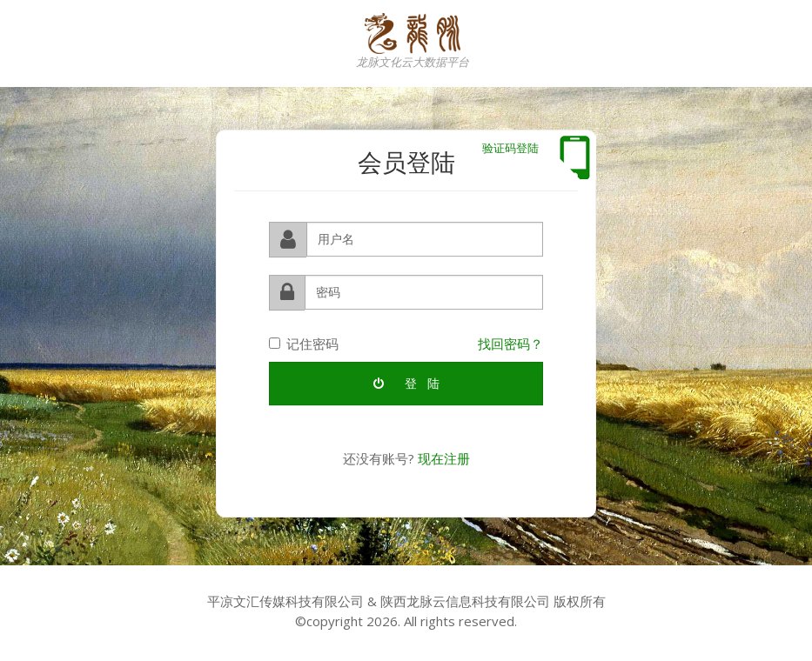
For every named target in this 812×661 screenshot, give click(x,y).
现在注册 (444, 458)
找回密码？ (510, 343)
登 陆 (406, 383)
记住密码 (304, 343)
